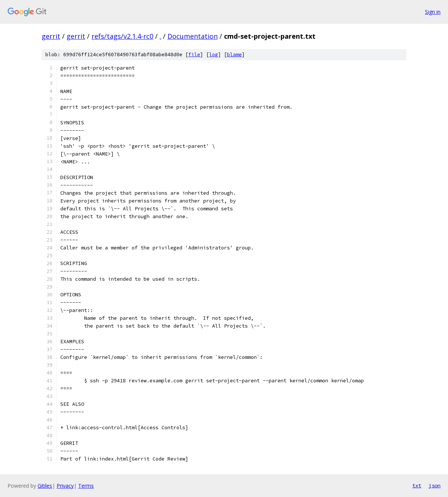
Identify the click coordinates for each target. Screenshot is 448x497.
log (214, 55)
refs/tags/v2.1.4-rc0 (122, 36)
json (435, 485)
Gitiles (45, 486)
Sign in (433, 12)
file (194, 55)
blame (234, 55)
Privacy (65, 486)
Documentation (193, 36)
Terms (86, 486)
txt (417, 485)
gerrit (51, 36)
